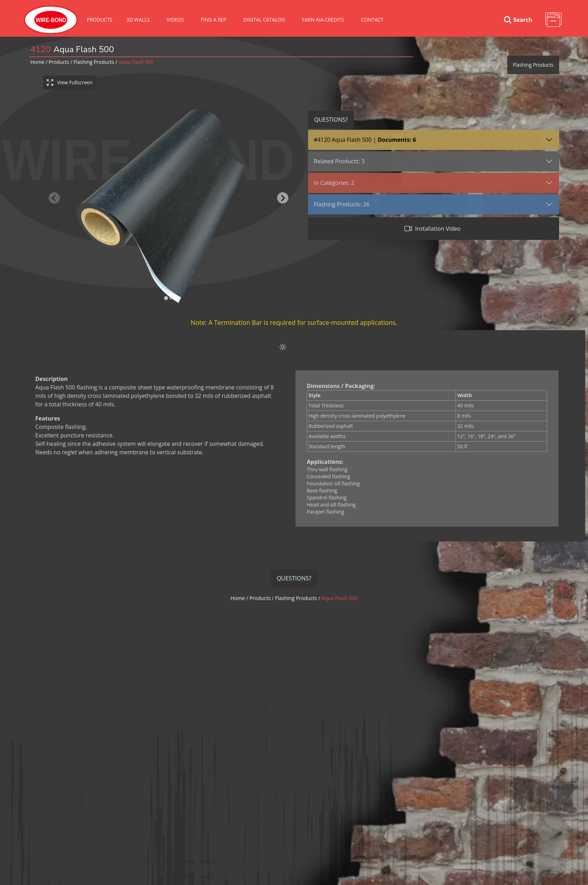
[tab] (167, 298)
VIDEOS (175, 20)
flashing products (94, 62)
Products (100, 20)
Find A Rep (213, 20)
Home (37, 62)
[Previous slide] (55, 198)
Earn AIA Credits (323, 20)
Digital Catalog (264, 20)
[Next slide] (283, 198)
